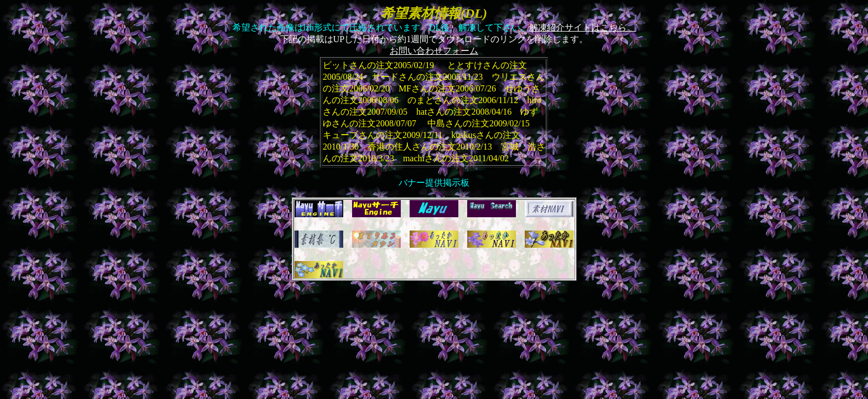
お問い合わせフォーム (434, 51)
